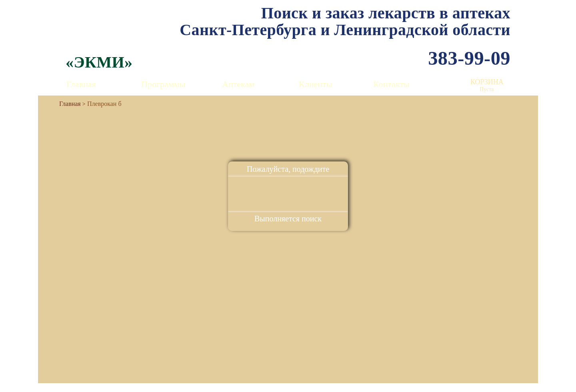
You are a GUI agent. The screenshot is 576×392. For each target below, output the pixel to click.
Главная (81, 84)
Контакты (391, 84)
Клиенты (315, 84)
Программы (163, 84)
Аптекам (238, 84)
